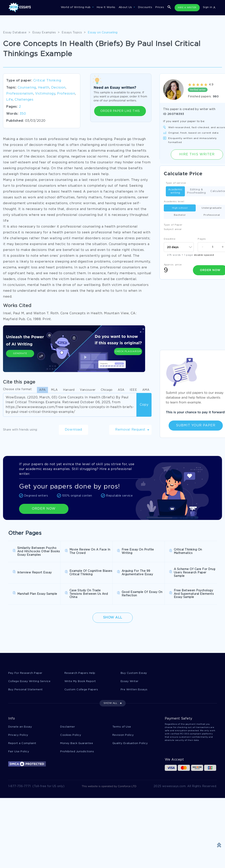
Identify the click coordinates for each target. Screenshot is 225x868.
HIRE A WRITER (187, 8)
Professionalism (20, 94)
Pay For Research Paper (25, 673)
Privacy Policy (18, 735)
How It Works (106, 7)
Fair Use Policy (19, 752)
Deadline (170, 239)
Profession (66, 94)
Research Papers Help (80, 673)
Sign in (209, 7)
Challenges (24, 100)
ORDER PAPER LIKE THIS (120, 111)
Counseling (27, 88)
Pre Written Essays (134, 690)
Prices (160, 7)
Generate (20, 354)
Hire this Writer (197, 154)
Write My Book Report (80, 681)
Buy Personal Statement (25, 690)
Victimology (45, 94)
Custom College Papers (81, 690)
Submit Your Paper (196, 425)
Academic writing (175, 191)
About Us (126, 7)
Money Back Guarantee (77, 743)
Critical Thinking (47, 81)
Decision (58, 88)
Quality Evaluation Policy (130, 743)
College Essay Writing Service (29, 681)
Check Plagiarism (128, 352)
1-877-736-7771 (19, 786)
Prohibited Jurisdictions (77, 752)
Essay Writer (130, 681)
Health (44, 88)
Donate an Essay (20, 727)
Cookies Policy (71, 735)
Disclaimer (68, 727)
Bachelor (180, 215)
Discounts (145, 7)
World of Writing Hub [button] (76, 7)
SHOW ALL (110, 703)
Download (73, 430)
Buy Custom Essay (134, 673)
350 (23, 114)
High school (180, 208)
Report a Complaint (22, 743)
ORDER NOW (44, 509)
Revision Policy (123, 735)
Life (10, 100)
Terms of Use (122, 727)
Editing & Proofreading (196, 191)
